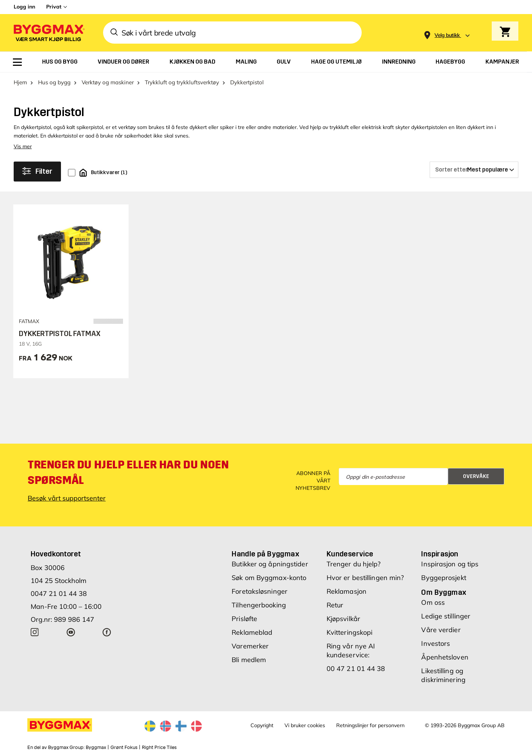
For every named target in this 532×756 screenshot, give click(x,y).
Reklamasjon (347, 591)
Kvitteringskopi (350, 632)
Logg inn (24, 7)
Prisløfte (244, 619)
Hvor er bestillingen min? (365, 578)
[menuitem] (17, 62)
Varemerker (250, 646)
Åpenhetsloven (445, 657)
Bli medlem (249, 660)
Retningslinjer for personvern (370, 725)
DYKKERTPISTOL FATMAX (60, 333)
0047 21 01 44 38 (59, 594)
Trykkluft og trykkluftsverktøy (182, 82)
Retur (335, 605)
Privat (54, 7)
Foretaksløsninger (260, 591)
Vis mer (23, 146)
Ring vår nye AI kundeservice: (351, 650)
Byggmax (96, 747)
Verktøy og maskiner (108, 82)
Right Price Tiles (159, 747)
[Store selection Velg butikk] (447, 35)
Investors (436, 643)
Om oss (433, 602)
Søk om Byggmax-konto (269, 578)
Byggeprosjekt (444, 578)
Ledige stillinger (446, 616)
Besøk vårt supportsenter (67, 498)
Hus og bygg (54, 82)
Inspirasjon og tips (450, 564)
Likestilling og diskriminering (443, 675)
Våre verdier (441, 630)
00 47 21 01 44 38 (356, 669)
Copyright (262, 725)
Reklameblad (252, 632)
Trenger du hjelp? (354, 564)
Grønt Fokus (124, 747)
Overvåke (476, 476)
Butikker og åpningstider (270, 564)
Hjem (20, 82)
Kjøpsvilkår (343, 619)
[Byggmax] (48, 33)
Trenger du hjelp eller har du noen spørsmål (128, 472)
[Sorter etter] (474, 170)
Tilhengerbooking (259, 605)
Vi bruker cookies (305, 725)
